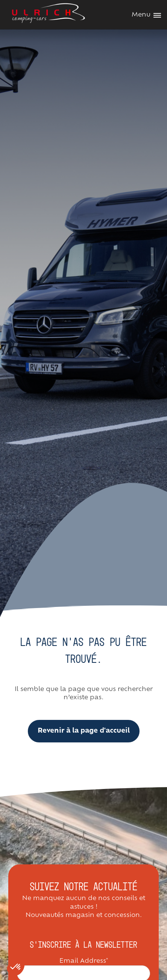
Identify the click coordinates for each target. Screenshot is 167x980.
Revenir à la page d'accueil (84, 731)
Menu (146, 15)
